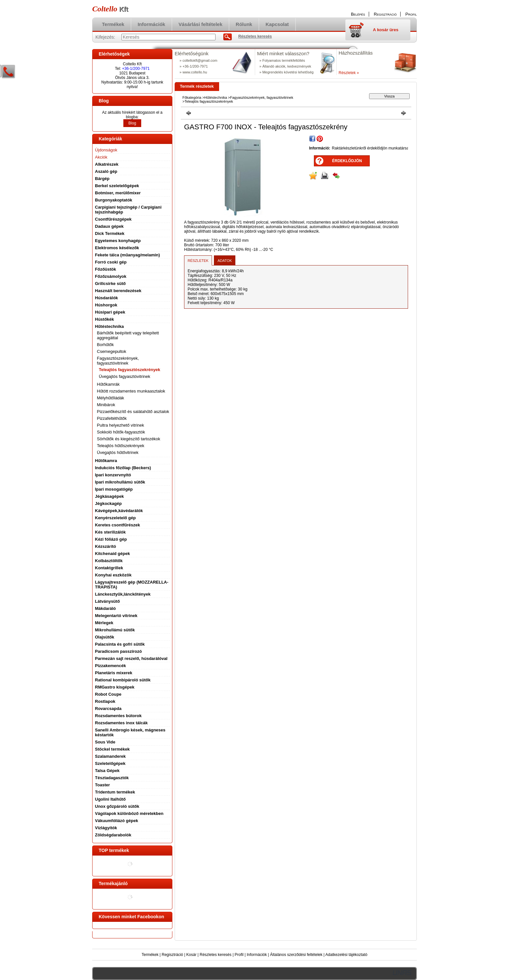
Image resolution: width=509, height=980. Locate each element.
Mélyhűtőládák (111, 398)
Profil (239, 955)
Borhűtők (106, 345)
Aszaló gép (106, 171)
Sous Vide (105, 742)
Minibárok (106, 405)
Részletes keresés (216, 955)
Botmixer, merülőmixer (118, 193)
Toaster (103, 785)
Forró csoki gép (111, 262)
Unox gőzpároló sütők (117, 806)
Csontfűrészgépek (113, 219)
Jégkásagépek (110, 496)
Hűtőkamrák (108, 384)
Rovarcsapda (108, 709)
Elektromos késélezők (117, 248)
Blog (132, 123)
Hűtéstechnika (216, 97)
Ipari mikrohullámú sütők (120, 482)
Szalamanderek (111, 756)
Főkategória (192, 97)
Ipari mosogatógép (114, 489)
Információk (257, 955)
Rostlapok (105, 701)
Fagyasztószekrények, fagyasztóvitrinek (262, 97)
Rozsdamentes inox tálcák (122, 723)
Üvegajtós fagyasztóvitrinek (125, 376)
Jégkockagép (108, 503)
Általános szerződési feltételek (296, 955)
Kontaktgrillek (109, 568)
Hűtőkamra (106, 461)
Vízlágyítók (106, 828)
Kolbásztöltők (109, 561)
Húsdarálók (107, 298)
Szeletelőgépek (110, 763)
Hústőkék (105, 319)
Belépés (358, 14)
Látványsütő (108, 601)
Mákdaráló (106, 608)
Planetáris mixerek (114, 673)
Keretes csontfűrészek (118, 525)
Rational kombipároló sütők (123, 680)
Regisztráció (172, 955)
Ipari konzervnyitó (113, 475)
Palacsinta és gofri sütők (120, 644)
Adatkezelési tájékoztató (346, 955)
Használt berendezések (118, 291)
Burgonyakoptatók (114, 200)
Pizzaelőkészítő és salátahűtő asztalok (133, 412)
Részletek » (349, 73)
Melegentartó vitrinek (116, 616)
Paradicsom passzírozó (119, 651)
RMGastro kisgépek (115, 687)
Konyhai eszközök (113, 575)
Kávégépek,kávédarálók (119, 511)
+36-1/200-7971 (136, 69)
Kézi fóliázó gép (111, 539)
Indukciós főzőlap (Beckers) (123, 468)
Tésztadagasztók (112, 778)
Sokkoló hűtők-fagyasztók (121, 432)
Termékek (150, 955)
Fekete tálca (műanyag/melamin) (128, 255)
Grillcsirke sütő (111, 284)
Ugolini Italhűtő (111, 799)
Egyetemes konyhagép (118, 241)
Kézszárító (106, 546)
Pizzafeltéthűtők (112, 418)
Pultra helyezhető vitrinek (121, 425)
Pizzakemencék (111, 666)
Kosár (191, 955)
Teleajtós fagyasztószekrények (130, 370)
